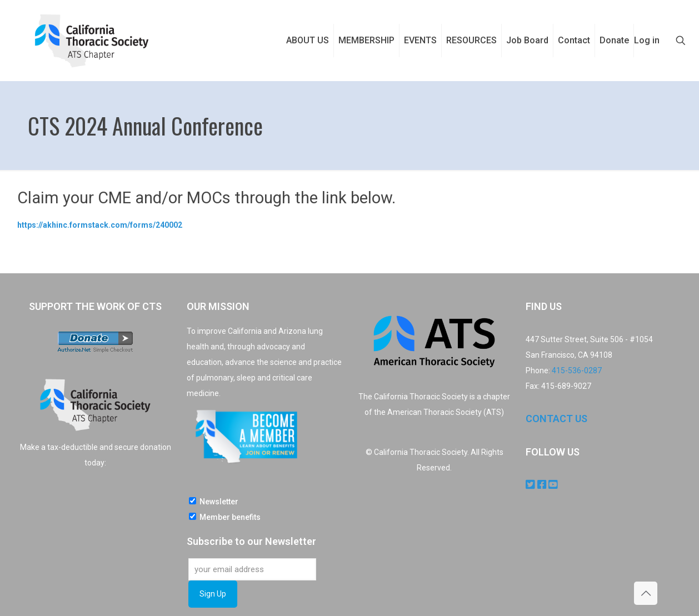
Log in (647, 40)
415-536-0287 (577, 370)
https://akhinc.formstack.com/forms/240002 (100, 225)
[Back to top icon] (646, 593)
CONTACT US (556, 419)
